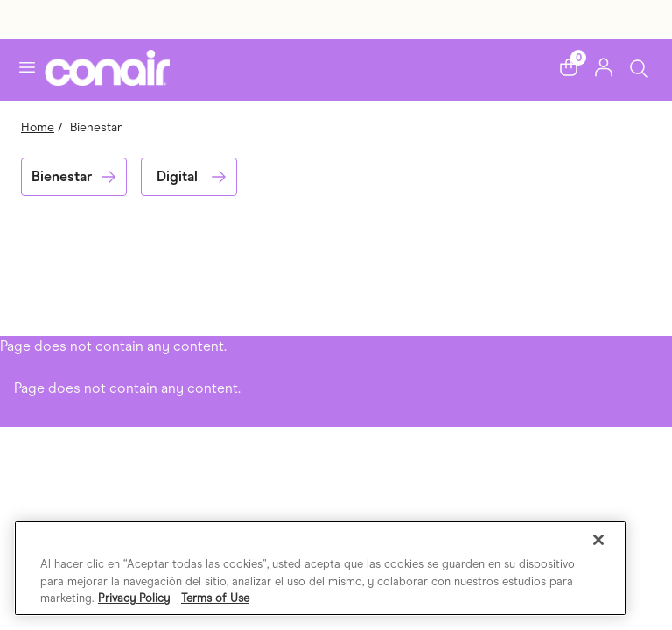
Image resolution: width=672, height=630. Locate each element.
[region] (320, 568)
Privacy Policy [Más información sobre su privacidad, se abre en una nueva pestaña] (134, 598)
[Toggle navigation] (27, 67)
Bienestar (62, 176)
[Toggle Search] (639, 67)
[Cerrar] (598, 540)
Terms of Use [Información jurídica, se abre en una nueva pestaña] (215, 598)
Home (38, 127)
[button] (569, 67)
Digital (177, 176)
